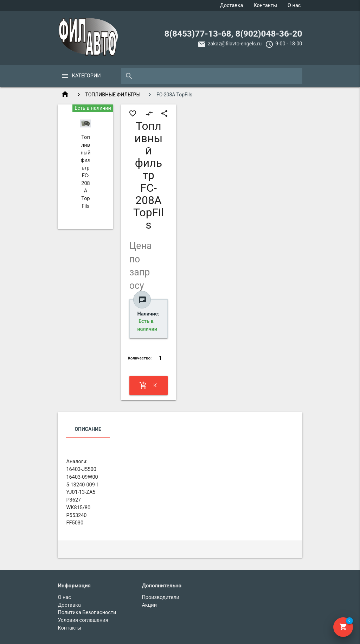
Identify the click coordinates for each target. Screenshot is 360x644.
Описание (88, 429)
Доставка (232, 5)
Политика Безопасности (87, 613)
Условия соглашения (83, 620)
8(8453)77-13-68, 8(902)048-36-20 (233, 34)
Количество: (140, 358)
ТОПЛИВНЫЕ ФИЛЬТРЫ (113, 95)
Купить (149, 385)
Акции (149, 605)
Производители (160, 597)
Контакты (265, 5)
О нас (294, 5)
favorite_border (133, 113)
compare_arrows (149, 113)
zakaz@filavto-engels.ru (235, 44)
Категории (86, 76)
